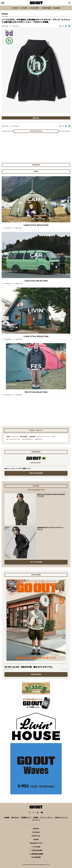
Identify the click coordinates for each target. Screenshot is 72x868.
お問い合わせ (15, 817)
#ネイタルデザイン (28, 439)
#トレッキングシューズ (13, 439)
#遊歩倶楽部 (24, 437)
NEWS (36, 829)
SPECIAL (36, 836)
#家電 (8, 437)
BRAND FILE (36, 843)
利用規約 (36, 817)
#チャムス (15, 437)
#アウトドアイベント (44, 437)
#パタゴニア (39, 439)
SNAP (36, 839)
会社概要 (7, 817)
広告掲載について (26, 817)
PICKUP (36, 832)
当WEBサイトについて (62, 817)
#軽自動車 (32, 437)
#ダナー (54, 437)
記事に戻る (36, 118)
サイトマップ (36, 820)
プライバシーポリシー (47, 817)
